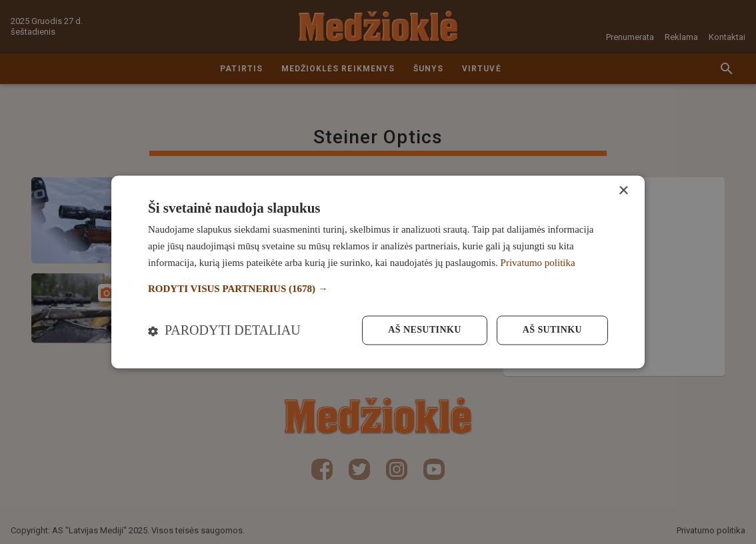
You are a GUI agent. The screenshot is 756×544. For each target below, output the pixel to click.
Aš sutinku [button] (552, 330)
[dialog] (378, 272)
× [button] (623, 191)
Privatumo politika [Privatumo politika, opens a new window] (538, 263)
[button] (378, 289)
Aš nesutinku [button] (424, 330)
